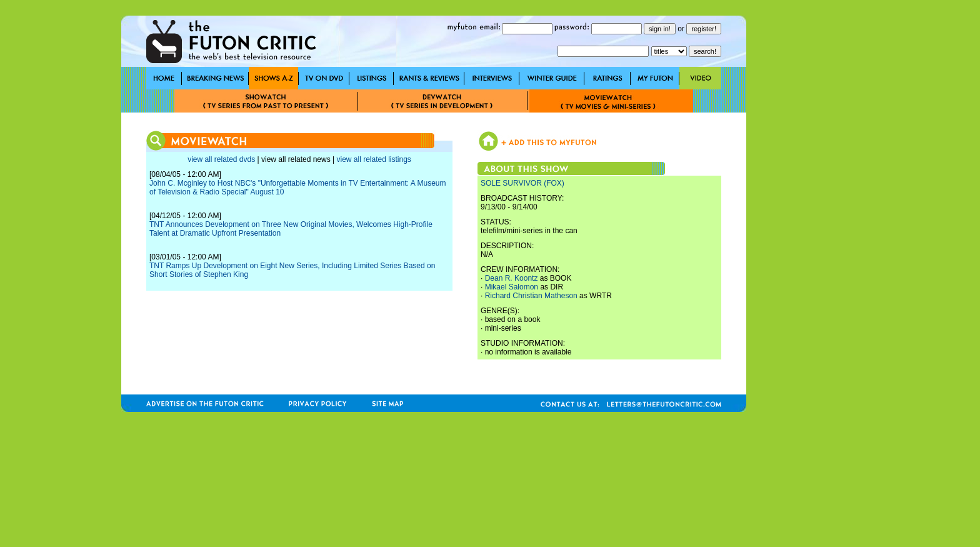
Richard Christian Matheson (531, 296)
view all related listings (373, 159)
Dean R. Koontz (512, 278)
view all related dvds (221, 159)
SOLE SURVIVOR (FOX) (522, 183)
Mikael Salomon (512, 287)
